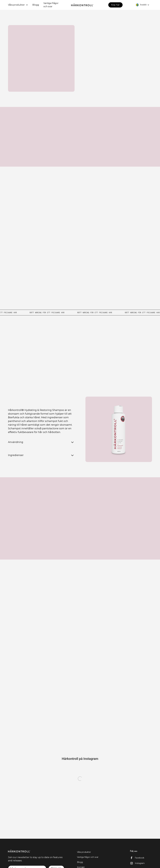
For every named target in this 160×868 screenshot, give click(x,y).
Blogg (36, 5)
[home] (82, 5)
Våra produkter (84, 852)
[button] (18, 5)
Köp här (115, 5)
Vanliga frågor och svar (51, 5)
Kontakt (80, 722)
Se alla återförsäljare (80, 365)
